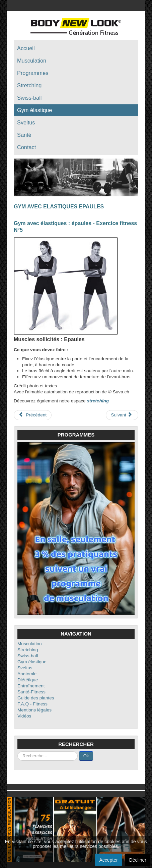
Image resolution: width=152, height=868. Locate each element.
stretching (98, 401)
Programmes (33, 73)
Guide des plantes (36, 698)
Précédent (33, 415)
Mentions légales (34, 710)
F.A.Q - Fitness (32, 704)
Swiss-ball (29, 98)
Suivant (121, 415)
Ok (86, 756)
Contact (26, 147)
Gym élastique (34, 110)
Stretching (29, 85)
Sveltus (26, 122)
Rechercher (18, 751)
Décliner (138, 860)
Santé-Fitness (31, 692)
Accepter (108, 860)
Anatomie (27, 674)
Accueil (26, 48)
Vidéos (24, 716)
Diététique (28, 680)
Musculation (32, 61)
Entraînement (31, 686)
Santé (24, 135)
